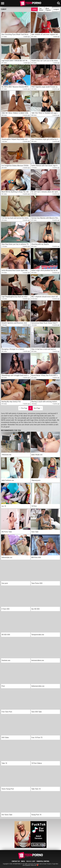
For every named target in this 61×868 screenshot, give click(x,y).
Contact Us (16, 861)
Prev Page (23, 408)
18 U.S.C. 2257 (31, 861)
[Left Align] (3, 3)
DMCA (23, 861)
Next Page (38, 408)
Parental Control (43, 861)
